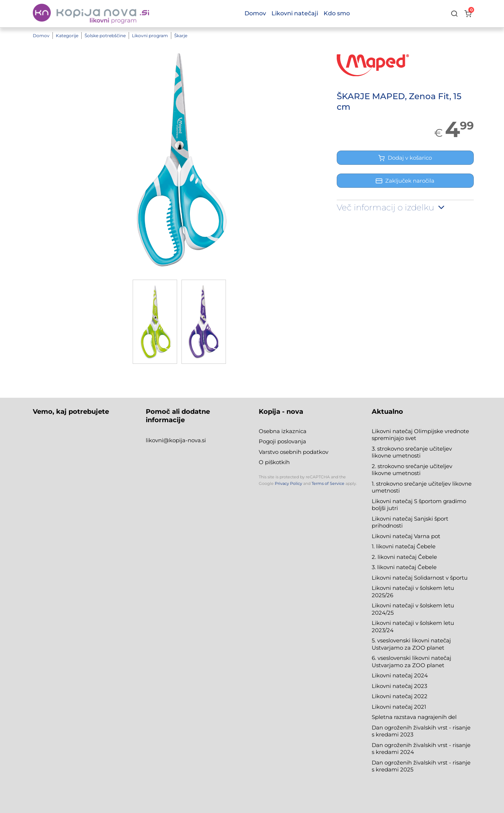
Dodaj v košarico (405, 158)
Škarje (181, 36)
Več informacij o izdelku (391, 207)
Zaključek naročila (405, 181)
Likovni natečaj (393, 707)
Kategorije (67, 36)
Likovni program (150, 36)
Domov (41, 36)
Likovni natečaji (295, 13)
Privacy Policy (288, 483)
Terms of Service (328, 483)
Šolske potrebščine (105, 36)
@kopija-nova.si (185, 440)
